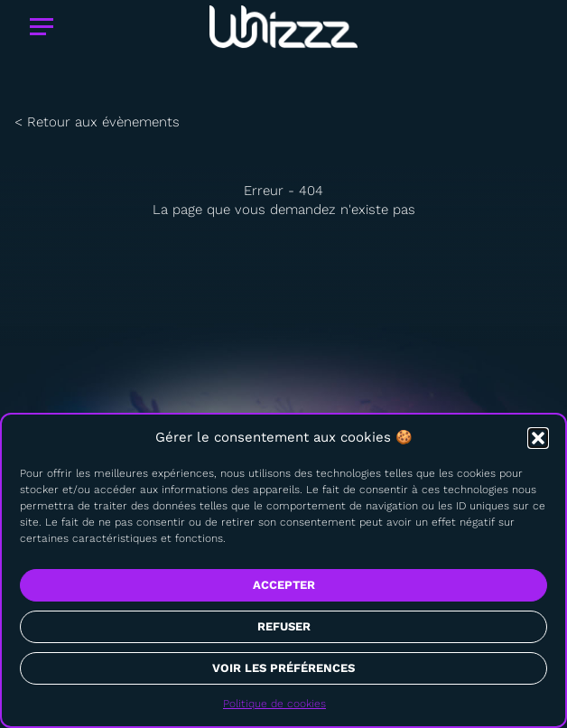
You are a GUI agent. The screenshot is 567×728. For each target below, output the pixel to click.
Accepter (284, 585)
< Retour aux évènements (97, 122)
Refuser (284, 626)
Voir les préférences (283, 668)
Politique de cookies (274, 704)
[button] (538, 438)
